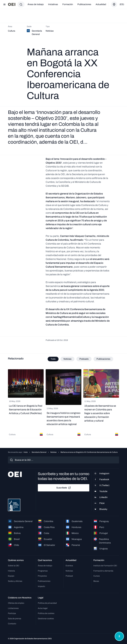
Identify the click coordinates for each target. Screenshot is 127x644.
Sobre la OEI (14, 566)
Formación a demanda (103, 571)
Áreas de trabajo (36, 4)
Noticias (53, 452)
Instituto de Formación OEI (105, 566)
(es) (122, 4)
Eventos (69, 566)
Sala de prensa (15, 619)
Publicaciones (84, 4)
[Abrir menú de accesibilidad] (119, 636)
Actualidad (101, 4)
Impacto (41, 586)
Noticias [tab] (67, 359)
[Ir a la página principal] (12, 4)
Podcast (69, 576)
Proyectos (42, 576)
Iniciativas (53, 4)
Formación (68, 4)
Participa (12, 613)
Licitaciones (13, 608)
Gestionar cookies (46, 619)
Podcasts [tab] (84, 359)
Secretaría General (39, 452)
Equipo (11, 576)
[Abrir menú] (4, 4)
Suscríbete (64, 488)
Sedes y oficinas (15, 581)
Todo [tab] (53, 359)
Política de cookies (46, 613)
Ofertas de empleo (16, 603)
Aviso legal (43, 608)
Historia (11, 571)
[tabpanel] (63, 404)
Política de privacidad (47, 603)
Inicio (26, 452)
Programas (43, 571)
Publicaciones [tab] (103, 359)
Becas (96, 581)
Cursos (97, 576)
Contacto (12, 624)
